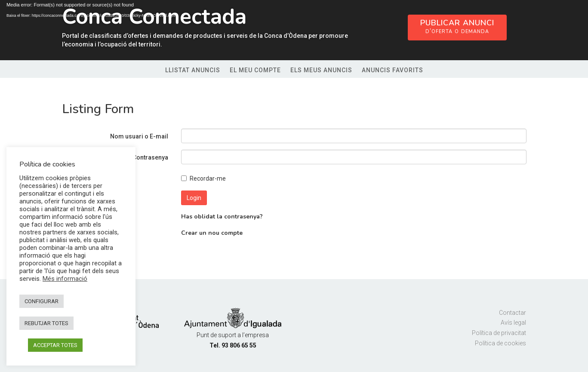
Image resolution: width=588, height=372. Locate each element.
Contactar (513, 313)
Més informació (65, 279)
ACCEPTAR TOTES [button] (55, 345)
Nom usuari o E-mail (139, 136)
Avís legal (513, 323)
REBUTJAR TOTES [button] (46, 323)
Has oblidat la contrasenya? (222, 217)
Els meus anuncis (321, 70)
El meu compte (255, 70)
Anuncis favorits (393, 70)
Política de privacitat (499, 333)
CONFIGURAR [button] (42, 301)
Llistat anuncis (193, 70)
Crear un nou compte (212, 233)
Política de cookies (500, 343)
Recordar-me (203, 178)
